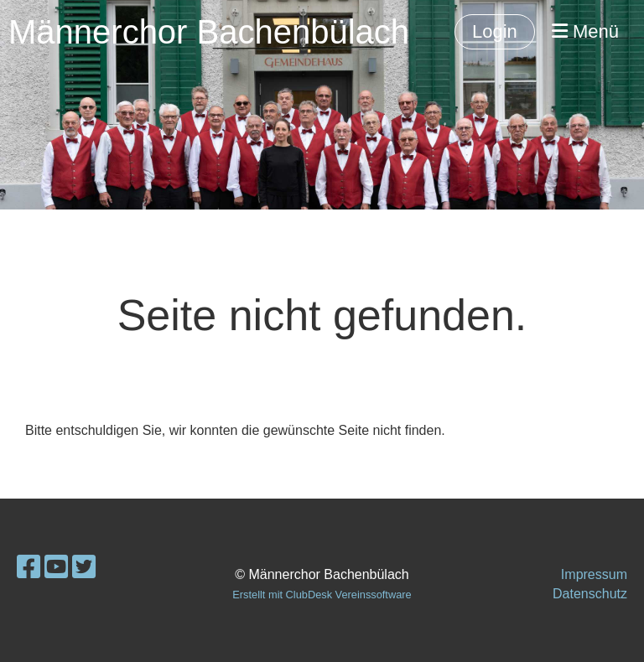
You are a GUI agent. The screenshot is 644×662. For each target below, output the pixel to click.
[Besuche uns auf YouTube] (56, 567)
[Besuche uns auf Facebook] (29, 567)
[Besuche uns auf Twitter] (84, 567)
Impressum (594, 574)
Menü (585, 31)
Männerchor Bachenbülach (209, 32)
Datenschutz (590, 594)
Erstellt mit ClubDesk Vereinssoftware (322, 595)
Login (495, 31)
